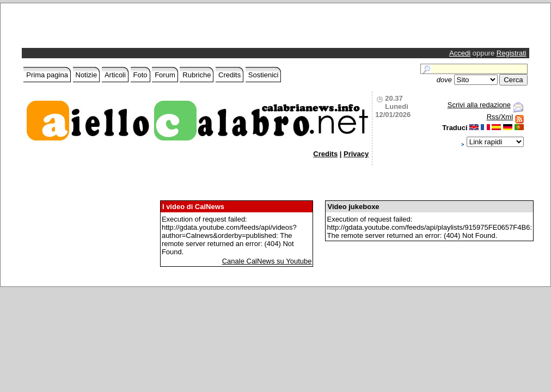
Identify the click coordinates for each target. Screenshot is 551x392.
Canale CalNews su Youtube (267, 261)
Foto (140, 75)
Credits (229, 75)
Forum (165, 75)
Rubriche (197, 75)
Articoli (115, 75)
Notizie (87, 75)
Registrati (512, 53)
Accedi (460, 53)
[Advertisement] (151, 28)
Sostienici (264, 75)
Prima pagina (47, 75)
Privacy (356, 154)
